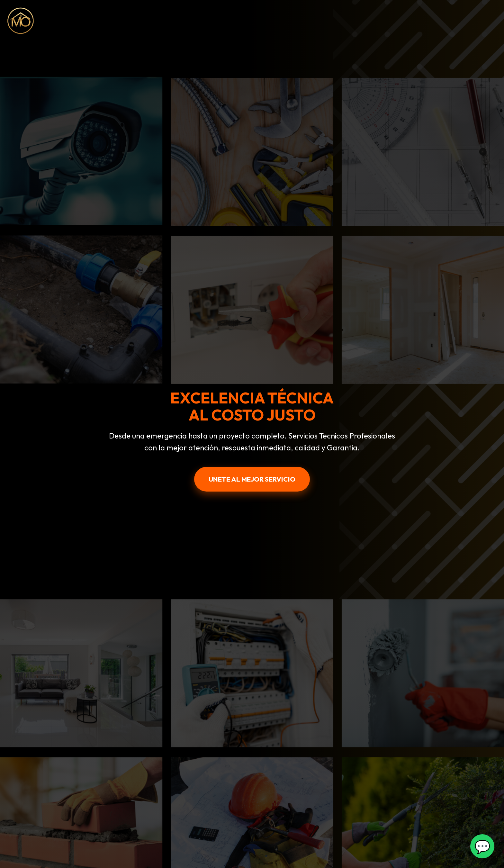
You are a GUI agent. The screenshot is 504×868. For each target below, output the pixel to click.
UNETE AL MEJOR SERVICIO (252, 479)
